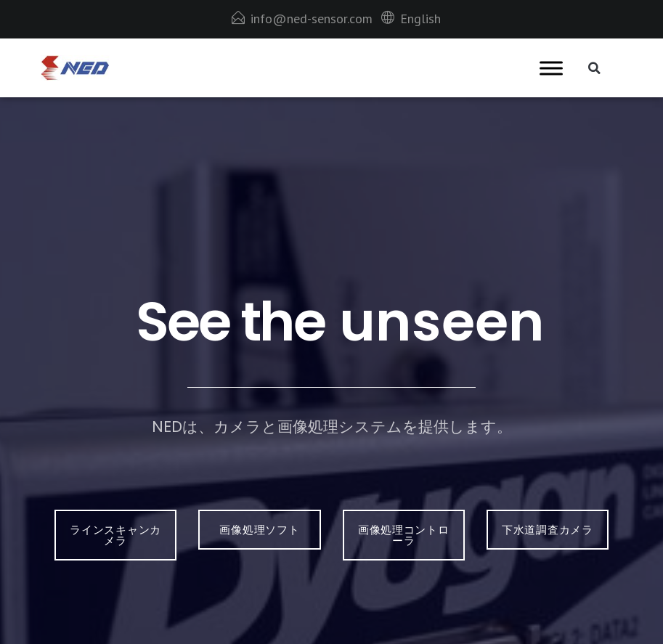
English (420, 19)
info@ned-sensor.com (312, 19)
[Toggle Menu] (551, 68)
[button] (595, 68)
